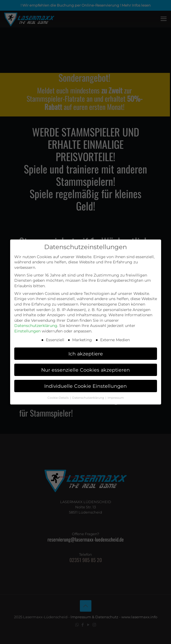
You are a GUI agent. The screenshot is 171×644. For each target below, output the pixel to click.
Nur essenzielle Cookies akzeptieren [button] (85, 370)
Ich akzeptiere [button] (86, 354)
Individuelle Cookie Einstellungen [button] (85, 386)
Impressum (116, 398)
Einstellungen (27, 331)
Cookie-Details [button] (58, 398)
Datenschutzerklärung (36, 326)
